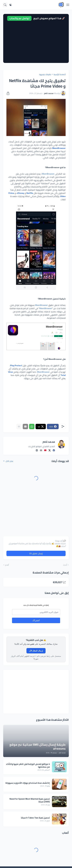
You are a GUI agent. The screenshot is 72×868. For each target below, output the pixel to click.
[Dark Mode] (11, 5)
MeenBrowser (59, 148)
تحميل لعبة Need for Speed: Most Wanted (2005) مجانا (30, 800)
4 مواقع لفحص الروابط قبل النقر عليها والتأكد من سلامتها (28, 766)
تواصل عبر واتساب (19, 18)
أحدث (65, 565)
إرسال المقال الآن (36, 651)
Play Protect (16, 365)
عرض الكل (9, 461)
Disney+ (20, 193)
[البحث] (5, 5)
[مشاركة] (9, 93)
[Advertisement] (36, 41)
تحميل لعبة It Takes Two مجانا (35, 818)
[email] (36, 612)
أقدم (7, 565)
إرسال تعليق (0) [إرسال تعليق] (36, 553)
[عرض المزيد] (19, 427)
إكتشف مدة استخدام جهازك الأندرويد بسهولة (28, 783)
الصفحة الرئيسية (60, 74)
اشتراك (36, 620)
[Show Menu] (68, 5)
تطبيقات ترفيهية (45, 74)
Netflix (30, 193)
